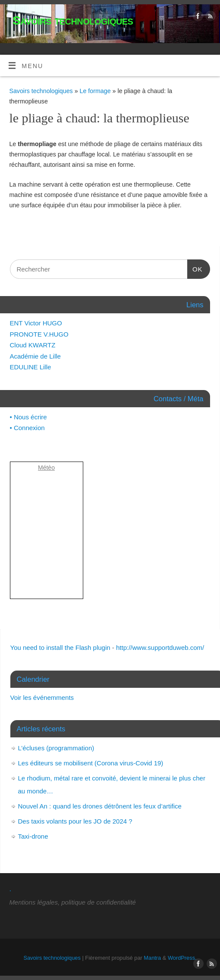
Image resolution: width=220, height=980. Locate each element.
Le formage (96, 91)
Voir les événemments (42, 698)
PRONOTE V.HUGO (39, 334)
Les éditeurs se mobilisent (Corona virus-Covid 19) (91, 763)
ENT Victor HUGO (36, 323)
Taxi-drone (33, 836)
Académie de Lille (35, 356)
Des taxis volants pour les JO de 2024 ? (75, 821)
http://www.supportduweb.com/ (160, 648)
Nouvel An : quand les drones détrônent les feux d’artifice (100, 806)
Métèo (46, 468)
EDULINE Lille (31, 367)
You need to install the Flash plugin (60, 648)
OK (195, 269)
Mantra (152, 958)
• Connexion (27, 428)
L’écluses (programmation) (56, 748)
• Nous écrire (28, 417)
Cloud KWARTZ (33, 345)
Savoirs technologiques (73, 20)
